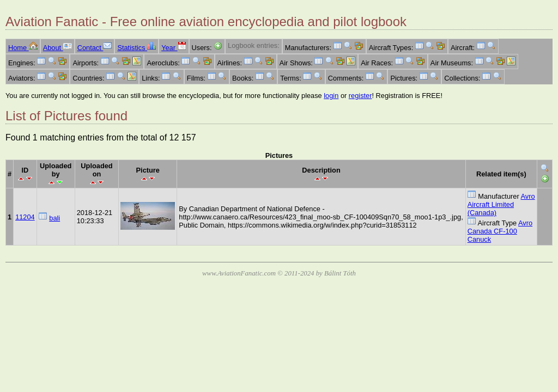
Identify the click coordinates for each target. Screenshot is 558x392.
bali (54, 218)
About (57, 48)
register (360, 96)
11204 (25, 217)
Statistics (137, 48)
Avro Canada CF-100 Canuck (500, 231)
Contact (95, 48)
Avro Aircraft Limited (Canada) (501, 204)
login (331, 96)
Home (23, 48)
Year (174, 48)
